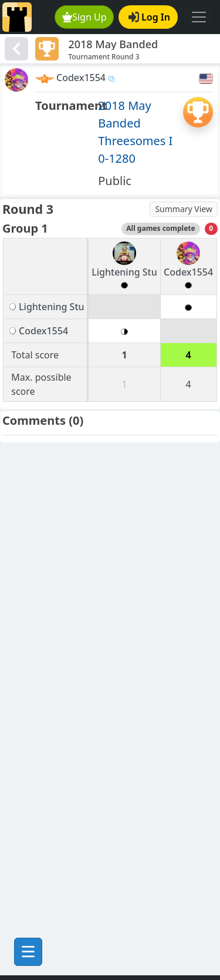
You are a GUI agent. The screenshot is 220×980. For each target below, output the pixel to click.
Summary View (184, 209)
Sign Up (84, 17)
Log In (149, 17)
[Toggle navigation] (199, 17)
